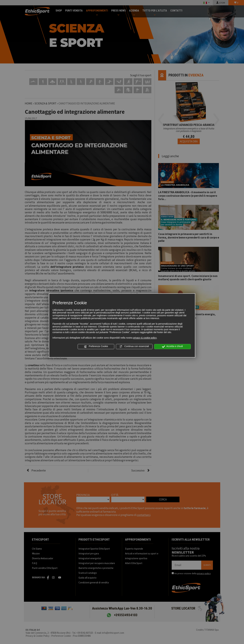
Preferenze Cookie (96, 347)
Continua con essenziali (134, 347)
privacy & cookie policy (145, 338)
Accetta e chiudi (172, 347)
